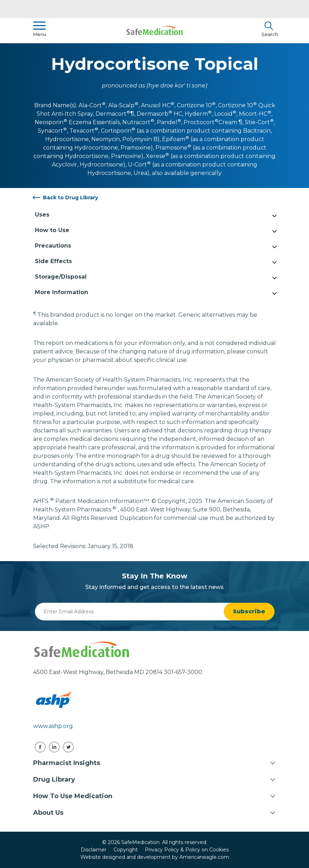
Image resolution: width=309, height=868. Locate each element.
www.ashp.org (53, 726)
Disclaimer (94, 850)
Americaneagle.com (204, 857)
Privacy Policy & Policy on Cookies (187, 850)
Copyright (126, 850)
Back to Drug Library (70, 198)
